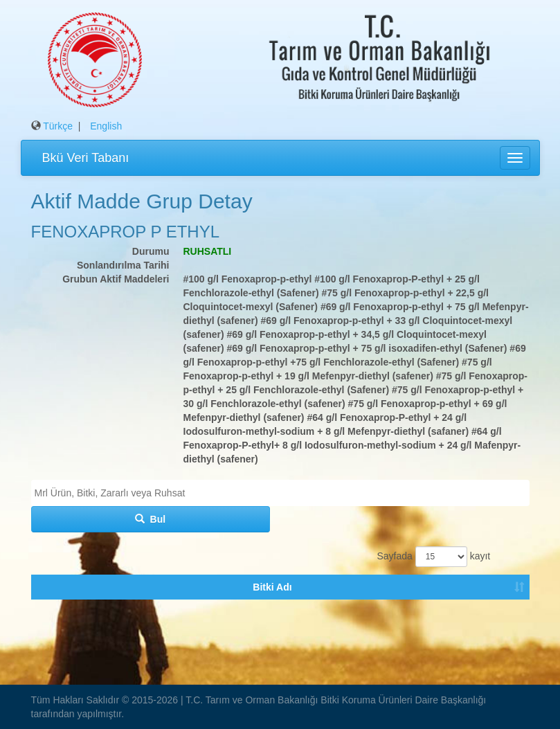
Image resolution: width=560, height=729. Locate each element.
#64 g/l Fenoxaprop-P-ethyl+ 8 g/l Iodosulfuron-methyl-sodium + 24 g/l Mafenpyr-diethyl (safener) (352, 445)
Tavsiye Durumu (293, 615)
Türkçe (58, 126)
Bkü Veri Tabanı (86, 158)
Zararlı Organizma (111, 615)
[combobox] (280, 493)
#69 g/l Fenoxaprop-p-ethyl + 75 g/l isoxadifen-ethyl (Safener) (367, 348)
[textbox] (284, 493)
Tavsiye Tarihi (490, 615)
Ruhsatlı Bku (227, 615)
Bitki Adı (48, 615)
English (106, 126)
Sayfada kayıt (432, 557)
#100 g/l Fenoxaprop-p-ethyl (248, 279)
